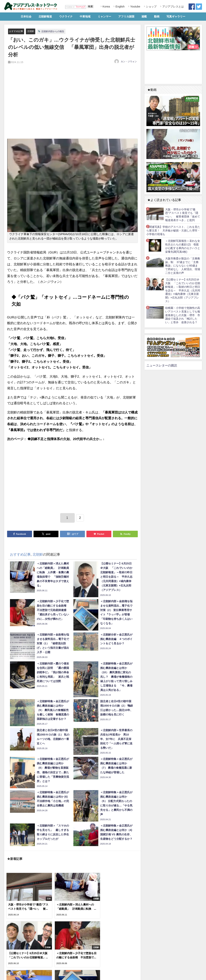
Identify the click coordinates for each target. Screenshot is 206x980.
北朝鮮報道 (45, 16)
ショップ (151, 7)
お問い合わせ (33, 975)
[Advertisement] (72, 106)
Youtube (135, 7)
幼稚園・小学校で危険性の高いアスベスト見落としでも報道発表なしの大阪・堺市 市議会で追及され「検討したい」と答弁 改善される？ (183, 315)
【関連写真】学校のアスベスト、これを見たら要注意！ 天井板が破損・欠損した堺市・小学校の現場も (173, 230)
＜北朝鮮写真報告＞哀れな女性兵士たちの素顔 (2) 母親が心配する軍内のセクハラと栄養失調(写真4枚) (183, 246)
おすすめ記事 (17, 31)
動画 (157, 16)
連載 (144, 16)
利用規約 (10, 975)
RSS (20, 975)
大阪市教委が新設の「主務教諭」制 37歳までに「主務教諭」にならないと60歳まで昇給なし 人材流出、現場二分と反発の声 (183, 266)
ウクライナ (66, 16)
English (120, 7)
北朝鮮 (32, 31)
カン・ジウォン (129, 62)
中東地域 (85, 16)
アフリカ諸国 (126, 16)
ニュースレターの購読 (162, 365)
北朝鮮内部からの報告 (55, 31)
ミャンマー (104, 16)
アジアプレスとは (173, 7)
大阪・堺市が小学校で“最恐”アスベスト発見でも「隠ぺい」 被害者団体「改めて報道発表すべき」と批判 (183, 215)
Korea (106, 7)
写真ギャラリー (176, 16)
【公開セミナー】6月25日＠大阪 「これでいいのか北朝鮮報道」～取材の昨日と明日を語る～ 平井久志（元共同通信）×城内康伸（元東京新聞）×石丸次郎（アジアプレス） (183, 290)
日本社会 (26, 16)
